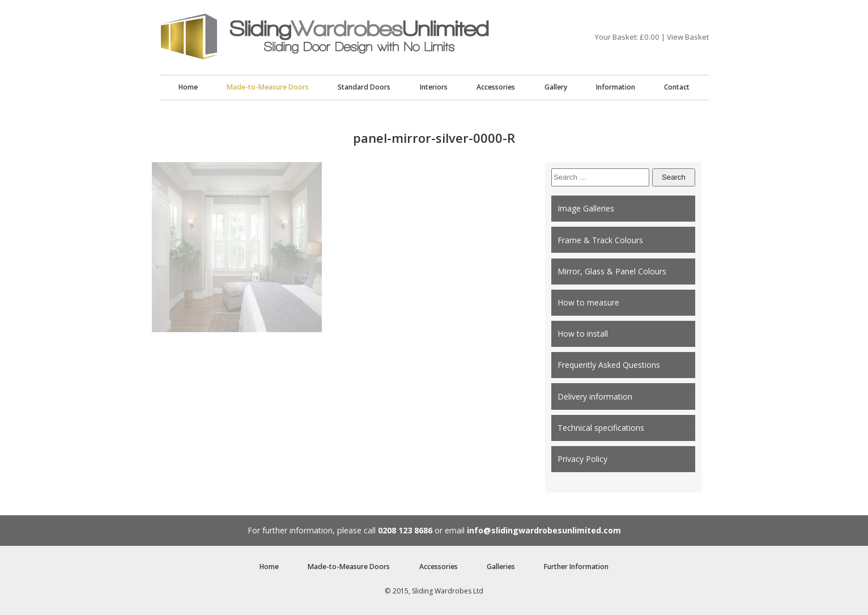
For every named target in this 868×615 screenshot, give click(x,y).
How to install (583, 334)
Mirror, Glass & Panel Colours (612, 271)
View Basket (688, 37)
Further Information (576, 567)
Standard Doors (364, 87)
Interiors (434, 87)
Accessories (496, 87)
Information (616, 87)
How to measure (588, 302)
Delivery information (595, 396)
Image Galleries (586, 208)
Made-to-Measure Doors (268, 87)
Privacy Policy (582, 459)
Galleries (501, 567)
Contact (677, 87)
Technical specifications (601, 428)
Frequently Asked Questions (609, 365)
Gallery (556, 87)
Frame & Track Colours (600, 240)
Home (188, 87)
